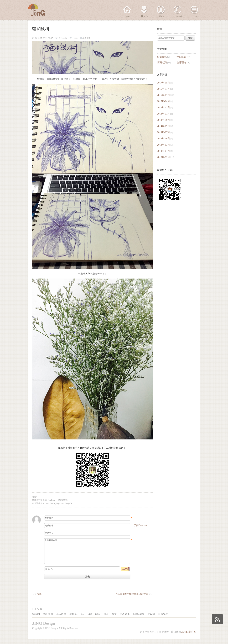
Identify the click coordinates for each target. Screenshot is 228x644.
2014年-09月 (164, 126)
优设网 (151, 619)
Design (144, 16)
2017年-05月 (164, 83)
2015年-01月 (164, 108)
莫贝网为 (61, 619)
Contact (178, 16)
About (161, 16)
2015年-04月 (164, 101)
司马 (106, 619)
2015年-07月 (164, 95)
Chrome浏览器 (188, 637)
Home (128, 16)
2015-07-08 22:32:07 (44, 38)
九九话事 (125, 619)
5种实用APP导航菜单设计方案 (132, 599)
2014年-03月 (164, 145)
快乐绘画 (181, 57)
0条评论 (87, 38)
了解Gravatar (140, 525)
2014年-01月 (164, 151)
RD (83, 619)
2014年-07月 (164, 132)
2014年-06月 (164, 139)
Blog (195, 16)
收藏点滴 (162, 63)
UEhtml (36, 619)
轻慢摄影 (162, 57)
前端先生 (163, 619)
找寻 (39, 599)
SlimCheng (139, 619)
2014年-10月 (164, 120)
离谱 (114, 619)
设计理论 (181, 63)
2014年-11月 (163, 114)
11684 (75, 38)
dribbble (73, 619)
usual (98, 619)
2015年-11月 (163, 89)
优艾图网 (48, 619)
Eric (90, 619)
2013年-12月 (164, 157)
